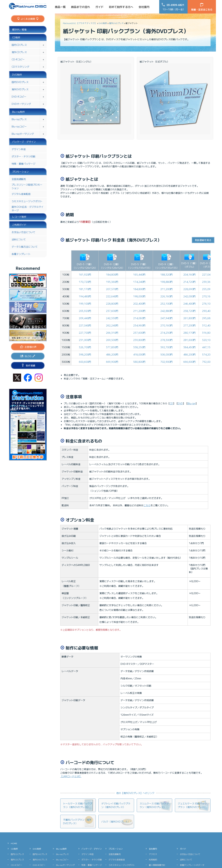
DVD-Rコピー (19, 97)
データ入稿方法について (25, 247)
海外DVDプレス (116, 23)
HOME (14, 843)
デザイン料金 (19, 149)
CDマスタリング (20, 67)
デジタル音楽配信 (21, 194)
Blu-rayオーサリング (23, 134)
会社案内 (144, 7)
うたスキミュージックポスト (27, 201)
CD (171, 403)
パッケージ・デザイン (24, 142)
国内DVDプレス (20, 82)
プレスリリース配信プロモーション (27, 186)
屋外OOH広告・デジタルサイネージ (28, 209)
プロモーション (20, 172)
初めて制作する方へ (121, 7)
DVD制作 (103, 23)
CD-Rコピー (18, 59)
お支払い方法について (23, 232)
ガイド (99, 7)
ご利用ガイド (19, 225)
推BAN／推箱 (19, 29)
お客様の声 (31, 347)
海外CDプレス (19, 52)
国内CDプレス (19, 45)
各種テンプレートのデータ (192, 865)
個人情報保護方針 (157, 865)
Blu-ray (192, 403)
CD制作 (16, 37)
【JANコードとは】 (71, 776)
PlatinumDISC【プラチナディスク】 (80, 23)
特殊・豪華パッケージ (23, 164)
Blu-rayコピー (19, 126)
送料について (19, 239)
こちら (147, 505)
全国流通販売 (19, 179)
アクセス (153, 854)
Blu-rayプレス (19, 119)
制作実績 (31, 365)
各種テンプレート (21, 254)
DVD (180, 403)
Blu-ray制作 (18, 112)
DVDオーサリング (21, 104)
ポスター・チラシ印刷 (23, 156)
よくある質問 (28, 19)
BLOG (28, 356)
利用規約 (153, 859)
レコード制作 (19, 217)
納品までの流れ (81, 7)
